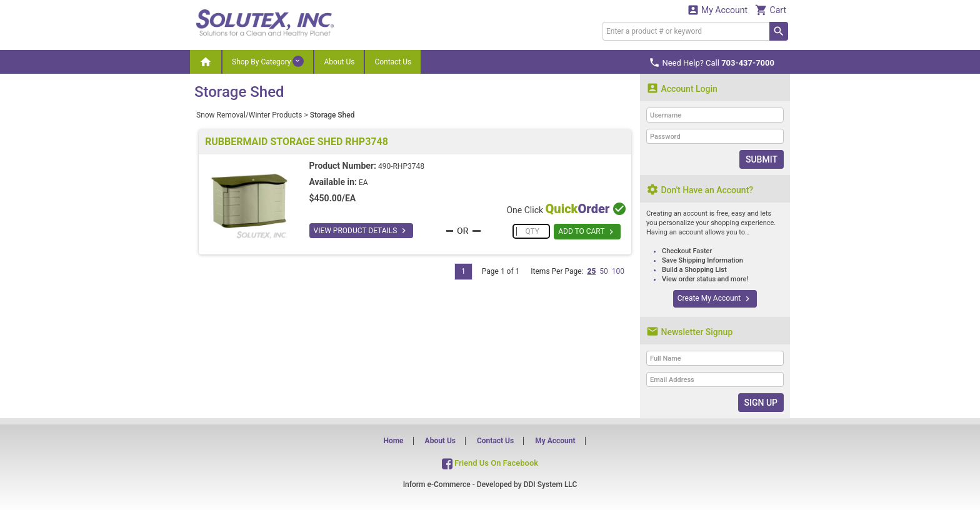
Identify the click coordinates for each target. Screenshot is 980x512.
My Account (717, 10)
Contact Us (393, 62)
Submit (762, 159)
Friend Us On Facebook (490, 463)
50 (604, 271)
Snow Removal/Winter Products (249, 115)
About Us (339, 62)
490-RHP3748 (401, 166)
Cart (771, 10)
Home (393, 441)
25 (591, 271)
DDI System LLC (551, 484)
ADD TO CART (587, 232)
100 (618, 271)
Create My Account (715, 299)
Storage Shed (332, 115)
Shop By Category (268, 61)
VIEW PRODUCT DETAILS (362, 231)
